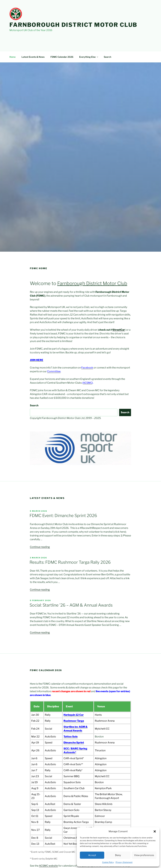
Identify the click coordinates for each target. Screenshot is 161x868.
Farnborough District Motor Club (73, 25)
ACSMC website (48, 866)
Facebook (87, 368)
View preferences (144, 855)
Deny (118, 855)
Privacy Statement (124, 862)
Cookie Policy (108, 862)
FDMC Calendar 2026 (62, 57)
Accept (92, 855)
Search (107, 57)
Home (12, 57)
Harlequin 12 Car (74, 715)
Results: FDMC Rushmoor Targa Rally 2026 (70, 562)
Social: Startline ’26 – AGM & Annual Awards (71, 605)
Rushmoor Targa (74, 721)
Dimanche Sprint (74, 743)
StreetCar (119, 330)
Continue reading (40, 547)
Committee (54, 371)
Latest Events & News (33, 57)
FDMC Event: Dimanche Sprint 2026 (63, 516)
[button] (155, 831)
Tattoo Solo (71, 737)
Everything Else (89, 57)
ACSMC (88, 383)
